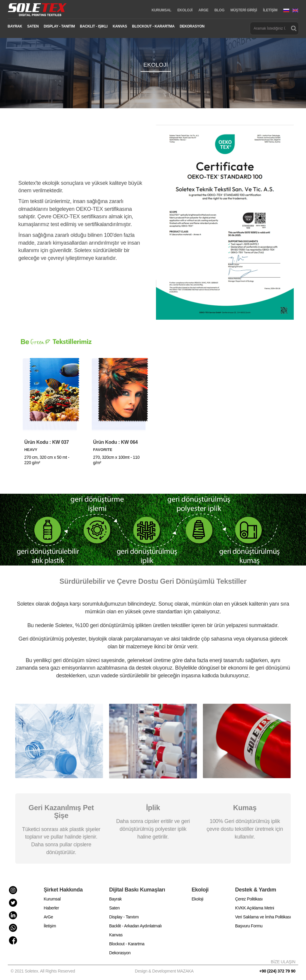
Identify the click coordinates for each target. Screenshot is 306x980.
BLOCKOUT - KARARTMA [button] (153, 26)
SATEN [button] (33, 26)
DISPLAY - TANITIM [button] (59, 26)
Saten (114, 908)
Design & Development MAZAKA (164, 971)
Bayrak (115, 899)
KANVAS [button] (120, 26)
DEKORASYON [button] (192, 26)
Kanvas (116, 935)
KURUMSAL (161, 10)
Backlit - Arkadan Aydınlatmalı (135, 926)
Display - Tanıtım (124, 917)
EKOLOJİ (185, 10)
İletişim (50, 926)
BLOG (219, 10)
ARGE (203, 10)
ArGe (48, 917)
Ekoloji (197, 899)
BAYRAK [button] (15, 26)
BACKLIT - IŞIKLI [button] (94, 26)
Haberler (51, 908)
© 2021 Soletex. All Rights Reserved (44, 971)
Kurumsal (52, 899)
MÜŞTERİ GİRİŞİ (244, 10)
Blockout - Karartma (127, 944)
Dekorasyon (120, 953)
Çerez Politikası (249, 899)
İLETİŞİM (270, 10)
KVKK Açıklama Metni (255, 908)
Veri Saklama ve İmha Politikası (263, 917)
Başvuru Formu (249, 926)
